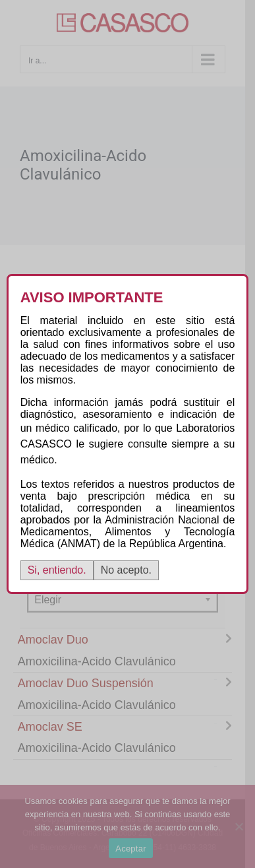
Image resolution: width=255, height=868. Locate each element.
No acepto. (126, 570)
